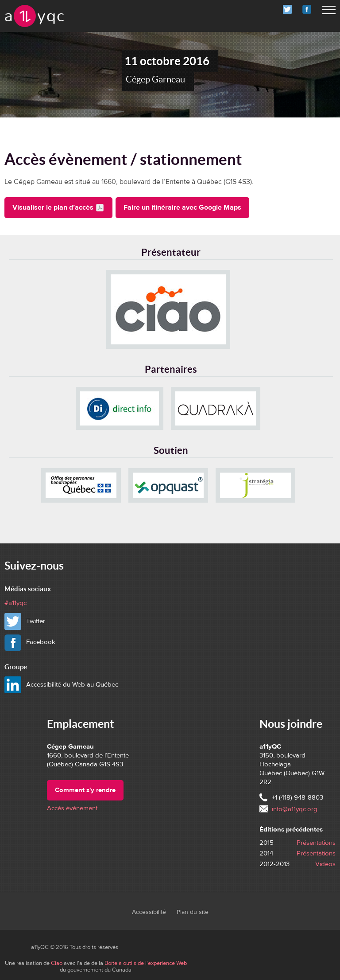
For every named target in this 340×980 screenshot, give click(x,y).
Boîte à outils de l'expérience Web (146, 963)
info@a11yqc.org (295, 809)
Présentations (316, 843)
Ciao (57, 963)
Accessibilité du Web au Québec (84, 684)
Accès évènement (72, 808)
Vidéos (325, 864)
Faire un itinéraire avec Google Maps (182, 207)
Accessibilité (149, 912)
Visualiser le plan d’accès (58, 207)
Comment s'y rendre (85, 790)
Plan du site (193, 912)
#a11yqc (15, 603)
